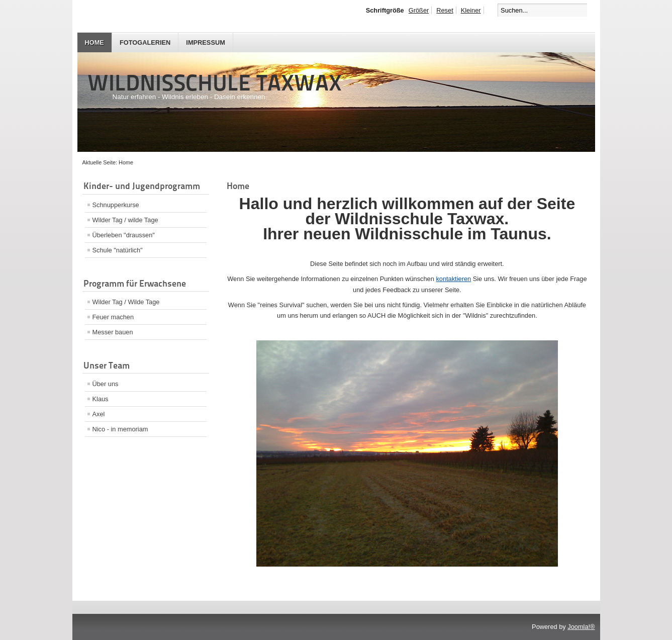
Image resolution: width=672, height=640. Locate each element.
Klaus (101, 399)
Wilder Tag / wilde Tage (125, 220)
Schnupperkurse (116, 205)
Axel (99, 414)
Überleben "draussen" (124, 235)
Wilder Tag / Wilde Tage (126, 302)
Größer (419, 10)
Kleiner (471, 10)
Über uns (106, 384)
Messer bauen (113, 332)
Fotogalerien (145, 42)
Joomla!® (581, 627)
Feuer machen (113, 317)
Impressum (206, 42)
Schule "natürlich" (118, 250)
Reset (445, 10)
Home (94, 42)
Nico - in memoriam (120, 429)
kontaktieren (453, 279)
